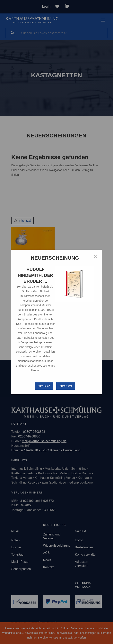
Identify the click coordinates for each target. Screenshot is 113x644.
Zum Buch (44, 386)
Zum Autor (66, 386)
